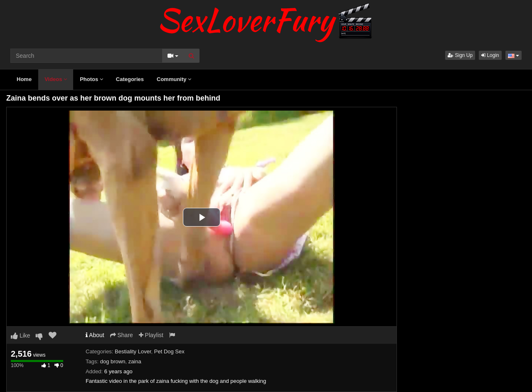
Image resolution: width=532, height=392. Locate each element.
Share (122, 335)
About (95, 335)
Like (21, 335)
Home (24, 79)
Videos (56, 79)
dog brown (113, 361)
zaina (135, 361)
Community (174, 79)
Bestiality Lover (133, 351)
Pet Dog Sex (169, 351)
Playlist (151, 335)
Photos (91, 79)
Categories (130, 79)
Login (490, 55)
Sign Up (460, 55)
